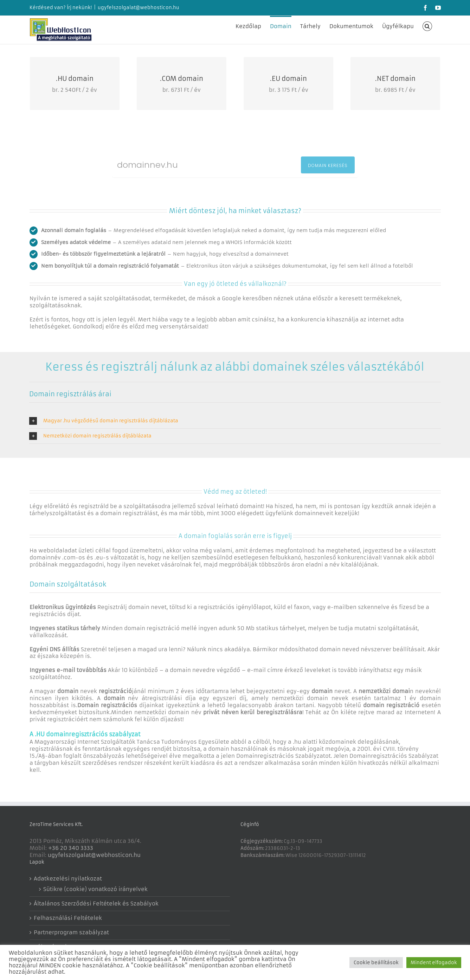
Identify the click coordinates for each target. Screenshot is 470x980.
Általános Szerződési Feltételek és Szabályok (96, 904)
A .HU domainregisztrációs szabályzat (85, 734)
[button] (427, 26)
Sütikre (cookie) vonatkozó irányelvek (95, 889)
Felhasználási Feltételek (68, 918)
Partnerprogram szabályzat (71, 932)
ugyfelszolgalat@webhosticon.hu (139, 8)
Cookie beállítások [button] (376, 963)
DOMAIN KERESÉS (328, 165)
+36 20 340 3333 (71, 848)
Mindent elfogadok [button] (434, 963)
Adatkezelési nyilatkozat (68, 879)
